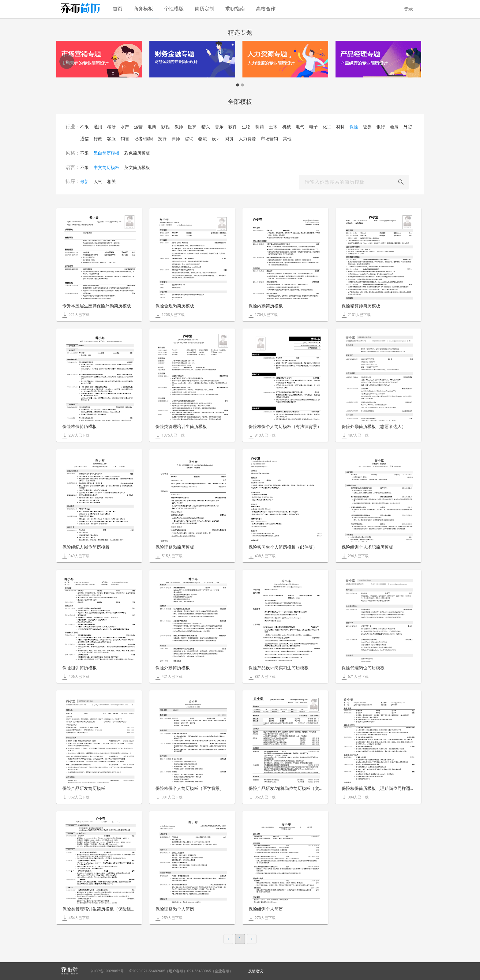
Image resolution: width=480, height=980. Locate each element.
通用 (98, 127)
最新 (84, 182)
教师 (179, 127)
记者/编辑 (144, 139)
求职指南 (235, 9)
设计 (216, 139)
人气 (98, 182)
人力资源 (247, 139)
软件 (233, 127)
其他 (287, 139)
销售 (125, 139)
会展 (394, 127)
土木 (273, 127)
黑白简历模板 (107, 153)
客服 (111, 139)
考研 (111, 127)
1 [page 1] (240, 939)
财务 (230, 139)
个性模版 (174, 9)
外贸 (408, 127)
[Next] (413, 62)
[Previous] (67, 62)
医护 (192, 127)
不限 (84, 127)
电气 (300, 127)
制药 (260, 127)
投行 (162, 139)
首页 (118, 9)
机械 (287, 127)
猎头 (206, 127)
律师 (176, 139)
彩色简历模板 (137, 153)
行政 (98, 139)
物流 (203, 139)
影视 (165, 127)
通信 (84, 139)
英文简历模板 (137, 167)
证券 (367, 127)
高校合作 (266, 9)
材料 (340, 127)
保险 (354, 127)
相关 (111, 182)
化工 (327, 127)
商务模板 (143, 9)
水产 (125, 127)
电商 (152, 127)
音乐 (219, 127)
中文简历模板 (107, 167)
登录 (408, 9)
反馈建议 (256, 971)
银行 (381, 127)
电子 (313, 127)
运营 (138, 127)
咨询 (189, 139)
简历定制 (204, 9)
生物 (246, 127)
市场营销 (269, 139)
